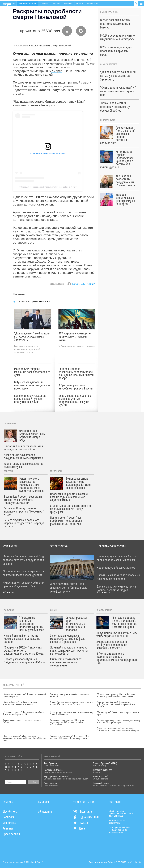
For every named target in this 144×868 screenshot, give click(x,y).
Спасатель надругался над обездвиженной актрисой (69, 695)
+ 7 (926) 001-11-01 (118, 830)
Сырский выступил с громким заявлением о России (23, 721)
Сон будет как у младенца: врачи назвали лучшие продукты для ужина (30, 399)
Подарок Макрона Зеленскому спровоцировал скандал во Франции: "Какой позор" (76, 374)
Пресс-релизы (92, 4)
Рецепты (80, 4)
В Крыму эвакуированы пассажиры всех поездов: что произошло (32, 386)
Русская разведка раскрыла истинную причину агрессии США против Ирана (118, 721)
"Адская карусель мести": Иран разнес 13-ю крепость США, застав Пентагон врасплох (70, 737)
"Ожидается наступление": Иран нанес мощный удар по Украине (24, 695)
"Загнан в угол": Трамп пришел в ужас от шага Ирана (118, 713)
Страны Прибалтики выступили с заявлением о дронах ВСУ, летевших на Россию (71, 703)
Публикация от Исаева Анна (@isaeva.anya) (37, 187)
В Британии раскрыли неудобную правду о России (76, 387)
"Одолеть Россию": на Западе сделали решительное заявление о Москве (20, 703)
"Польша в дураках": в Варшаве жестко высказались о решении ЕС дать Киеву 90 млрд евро (24, 738)
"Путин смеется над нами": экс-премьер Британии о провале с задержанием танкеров (118, 729)
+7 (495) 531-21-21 (118, 820)
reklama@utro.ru (116, 832)
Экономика (68, 4)
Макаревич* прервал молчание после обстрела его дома (32, 372)
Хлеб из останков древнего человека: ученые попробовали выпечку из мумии (75, 401)
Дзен (79, 829)
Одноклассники (86, 817)
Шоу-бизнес (44, 4)
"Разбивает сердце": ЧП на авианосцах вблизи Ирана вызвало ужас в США (24, 713)
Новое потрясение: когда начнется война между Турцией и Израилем (71, 713)
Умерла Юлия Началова (27, 4)
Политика (56, 4)
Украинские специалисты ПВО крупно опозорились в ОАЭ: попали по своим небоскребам (67, 722)
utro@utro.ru (115, 823)
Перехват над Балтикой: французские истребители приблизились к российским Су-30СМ (116, 704)
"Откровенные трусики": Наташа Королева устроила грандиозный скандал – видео (116, 695)
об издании (45, 812)
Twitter (81, 823)
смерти (57, 71)
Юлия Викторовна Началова (34, 301)
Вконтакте (83, 812)
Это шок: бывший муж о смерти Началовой (50, 46)
